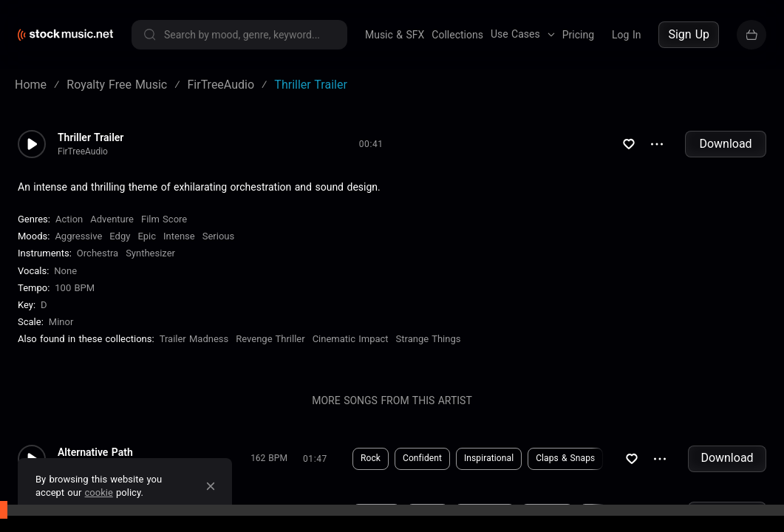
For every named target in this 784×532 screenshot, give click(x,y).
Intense (179, 236)
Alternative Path (95, 452)
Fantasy (376, 514)
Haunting (547, 514)
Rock (371, 458)
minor (61, 322)
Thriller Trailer (91, 137)
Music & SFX (395, 35)
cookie (99, 492)
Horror (427, 514)
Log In (626, 35)
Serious (218, 236)
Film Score (164, 219)
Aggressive (78, 236)
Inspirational (489, 458)
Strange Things (429, 339)
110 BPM (269, 514)
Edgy (120, 236)
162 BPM (269, 458)
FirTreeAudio (83, 151)
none (65, 271)
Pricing (578, 35)
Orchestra (98, 253)
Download (725, 144)
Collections (457, 35)
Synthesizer (150, 253)
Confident (422, 458)
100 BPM (75, 288)
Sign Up (689, 34)
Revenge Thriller (270, 339)
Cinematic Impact (351, 339)
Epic (147, 236)
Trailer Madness (194, 339)
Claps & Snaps (565, 458)
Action (69, 219)
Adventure (112, 219)
